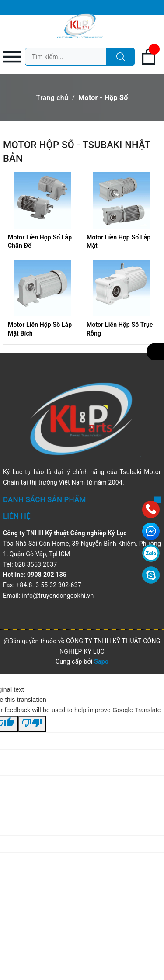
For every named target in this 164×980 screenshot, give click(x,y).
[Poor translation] (32, 724)
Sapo (101, 661)
